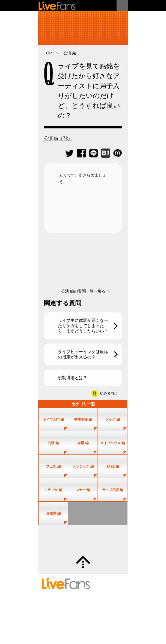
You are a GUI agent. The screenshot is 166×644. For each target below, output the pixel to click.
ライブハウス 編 (112, 443)
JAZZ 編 (113, 466)
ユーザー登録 (106, 599)
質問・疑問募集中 (83, 540)
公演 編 (70, 53)
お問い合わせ (112, 611)
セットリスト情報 (55, 599)
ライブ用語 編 (112, 490)
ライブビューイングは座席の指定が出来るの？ (83, 354)
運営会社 (97, 616)
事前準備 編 (83, 420)
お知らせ (112, 616)
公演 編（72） (58, 138)
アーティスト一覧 (82, 599)
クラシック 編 (83, 466)
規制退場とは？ (73, 378)
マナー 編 (83, 490)
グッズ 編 (112, 420)
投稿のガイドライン (74, 611)
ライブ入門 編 (53, 420)
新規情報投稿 (52, 605)
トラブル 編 (53, 490)
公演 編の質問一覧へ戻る (84, 291)
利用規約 (49, 616)
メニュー (122, 6)
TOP (48, 53)
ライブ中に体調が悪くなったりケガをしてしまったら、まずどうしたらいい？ (83, 326)
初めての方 (50, 611)
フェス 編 (53, 466)
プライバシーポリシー (73, 616)
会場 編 (83, 443)
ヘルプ (95, 611)
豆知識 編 (53, 513)
